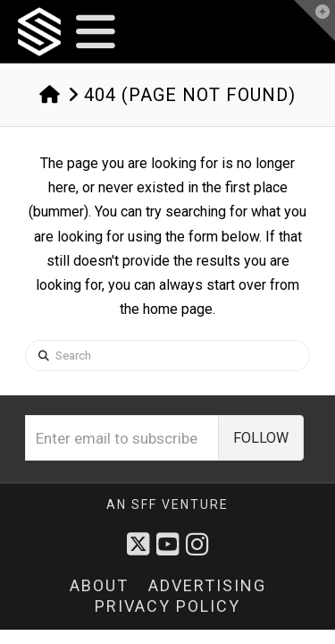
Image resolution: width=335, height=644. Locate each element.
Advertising (207, 585)
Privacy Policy (167, 606)
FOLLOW (261, 438)
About (99, 585)
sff (144, 504)
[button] (96, 32)
